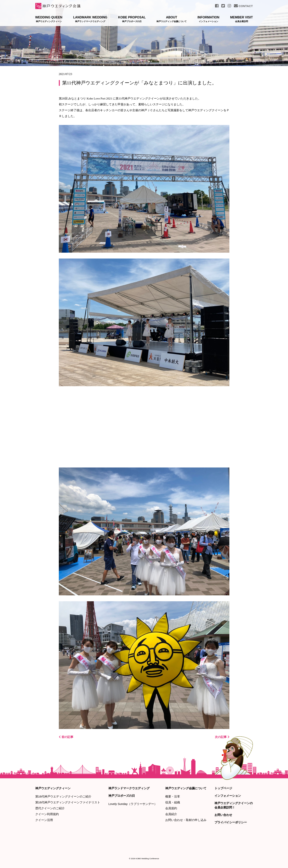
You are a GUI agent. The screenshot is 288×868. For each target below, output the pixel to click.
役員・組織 (173, 802)
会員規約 (171, 808)
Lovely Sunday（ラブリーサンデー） (133, 804)
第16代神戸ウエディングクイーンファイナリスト (68, 802)
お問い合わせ (223, 815)
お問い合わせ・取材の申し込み (186, 820)
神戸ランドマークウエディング (129, 788)
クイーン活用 (44, 820)
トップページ (223, 788)
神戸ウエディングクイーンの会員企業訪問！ (234, 805)
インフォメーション (228, 796)
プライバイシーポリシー (231, 822)
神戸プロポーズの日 (122, 796)
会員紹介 (171, 814)
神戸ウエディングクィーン (53, 788)
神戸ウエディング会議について (186, 788)
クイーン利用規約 (47, 814)
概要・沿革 (173, 796)
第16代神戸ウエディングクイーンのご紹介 (63, 796)
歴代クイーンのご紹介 (50, 808)
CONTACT (243, 6)
